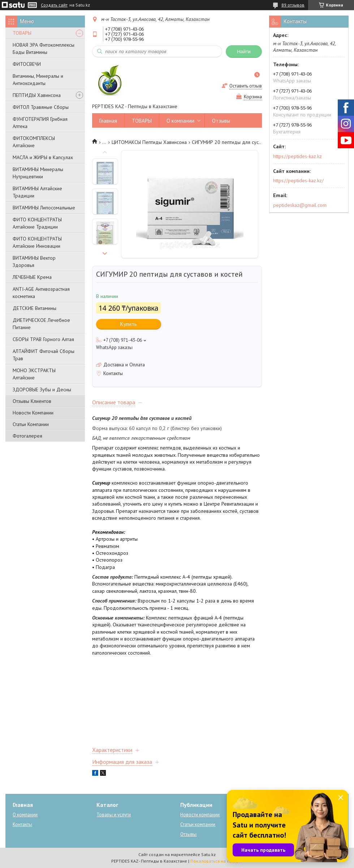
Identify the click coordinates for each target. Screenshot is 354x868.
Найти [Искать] (244, 52)
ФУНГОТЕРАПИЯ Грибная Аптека (40, 123)
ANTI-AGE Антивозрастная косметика (41, 293)
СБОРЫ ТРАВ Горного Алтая (43, 339)
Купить (129, 324)
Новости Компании (33, 413)
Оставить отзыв (246, 86)
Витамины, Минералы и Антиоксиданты (38, 80)
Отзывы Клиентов (32, 401)
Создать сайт (54, 5)
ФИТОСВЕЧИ (27, 64)
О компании (180, 121)
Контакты (22, 824)
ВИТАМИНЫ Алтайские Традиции (37, 192)
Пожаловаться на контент (217, 861)
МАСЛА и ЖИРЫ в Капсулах (43, 157)
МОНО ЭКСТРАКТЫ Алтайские (34, 374)
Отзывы (221, 121)
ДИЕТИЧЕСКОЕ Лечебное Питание (41, 324)
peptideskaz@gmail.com (300, 205)
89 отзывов (293, 5)
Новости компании (200, 815)
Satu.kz (208, 854)
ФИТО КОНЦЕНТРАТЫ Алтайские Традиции (37, 223)
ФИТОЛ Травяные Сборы (41, 107)
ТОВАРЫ (22, 33)
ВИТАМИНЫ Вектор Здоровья (34, 261)
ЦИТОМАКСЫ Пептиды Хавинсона (149, 142)
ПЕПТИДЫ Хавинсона (37, 95)
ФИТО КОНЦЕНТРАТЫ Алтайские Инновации (37, 242)
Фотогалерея (27, 436)
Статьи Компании (31, 424)
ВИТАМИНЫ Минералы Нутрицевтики (38, 173)
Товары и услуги (114, 815)
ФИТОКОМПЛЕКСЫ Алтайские (34, 142)
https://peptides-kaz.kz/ (298, 180)
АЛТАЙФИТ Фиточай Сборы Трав (44, 355)
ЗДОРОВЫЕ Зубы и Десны (42, 390)
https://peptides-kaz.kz (297, 156)
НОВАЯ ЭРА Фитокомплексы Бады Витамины (44, 48)
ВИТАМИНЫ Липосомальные (44, 208)
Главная (108, 121)
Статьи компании (198, 824)
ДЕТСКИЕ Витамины (34, 308)
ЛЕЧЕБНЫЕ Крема (32, 277)
